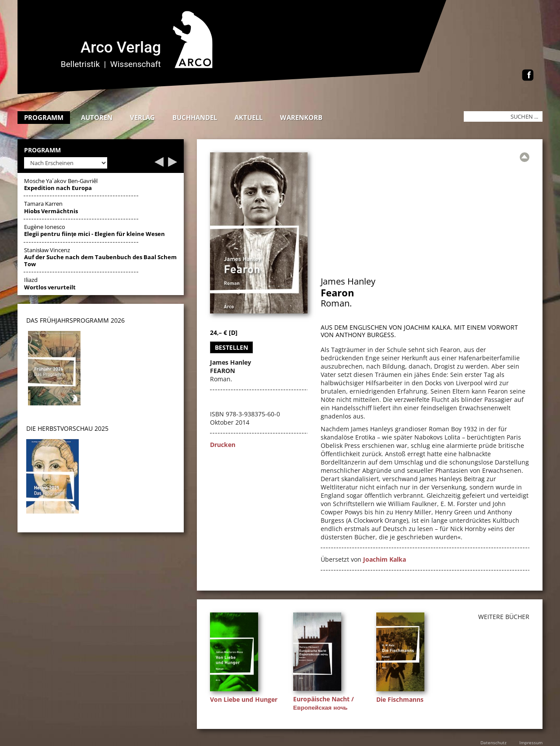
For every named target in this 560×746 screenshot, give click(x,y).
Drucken (223, 445)
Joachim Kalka (385, 559)
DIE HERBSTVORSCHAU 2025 (67, 428)
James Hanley (348, 281)
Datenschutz (493, 742)
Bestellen (231, 347)
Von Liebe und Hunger (244, 699)
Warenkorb (301, 117)
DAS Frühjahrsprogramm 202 (74, 320)
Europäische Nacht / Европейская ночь (324, 703)
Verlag (142, 117)
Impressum (531, 742)
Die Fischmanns (400, 699)
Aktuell (248, 117)
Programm (44, 117)
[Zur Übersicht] (525, 157)
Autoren (97, 117)
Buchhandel (195, 117)
